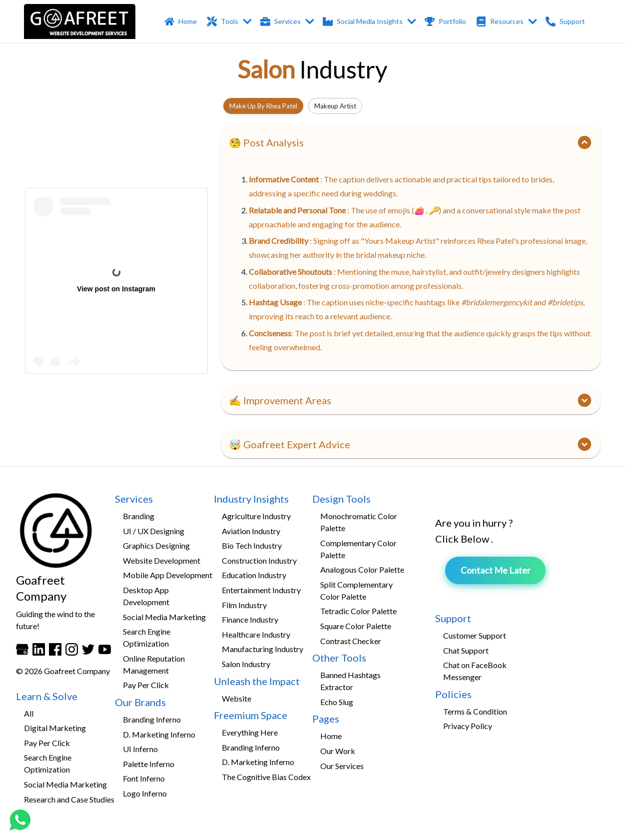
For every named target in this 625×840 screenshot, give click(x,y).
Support (566, 22)
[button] (411, 142)
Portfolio (446, 22)
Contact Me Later (496, 570)
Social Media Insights (370, 22)
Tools (230, 22)
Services (288, 22)
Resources (507, 22)
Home (182, 22)
